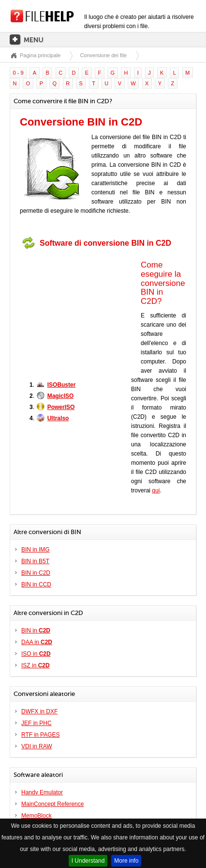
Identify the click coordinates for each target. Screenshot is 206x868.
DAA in (37, 642)
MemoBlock (37, 816)
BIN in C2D (36, 573)
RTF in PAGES (41, 735)
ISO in (36, 654)
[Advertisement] (80, 314)
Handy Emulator (42, 792)
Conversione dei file (103, 55)
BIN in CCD (36, 584)
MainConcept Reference (52, 804)
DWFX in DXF (39, 711)
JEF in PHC (37, 723)
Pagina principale (40, 55)
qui (156, 490)
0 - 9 (18, 73)
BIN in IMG (36, 550)
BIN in (36, 631)
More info (126, 861)
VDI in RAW (37, 746)
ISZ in (36, 665)
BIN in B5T (35, 561)
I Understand (88, 861)
